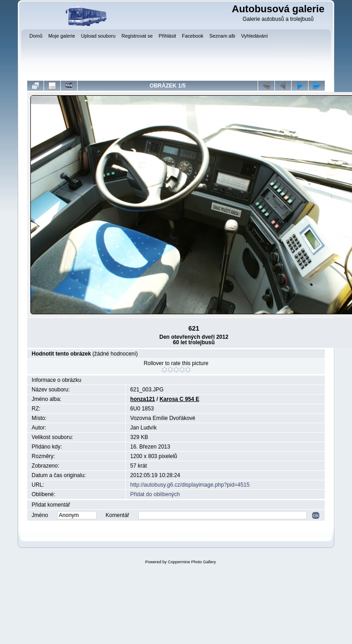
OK (316, 515)
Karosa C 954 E (179, 399)
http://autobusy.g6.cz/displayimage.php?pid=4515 (190, 485)
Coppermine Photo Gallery (192, 562)
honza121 (143, 399)
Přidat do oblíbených (155, 494)
